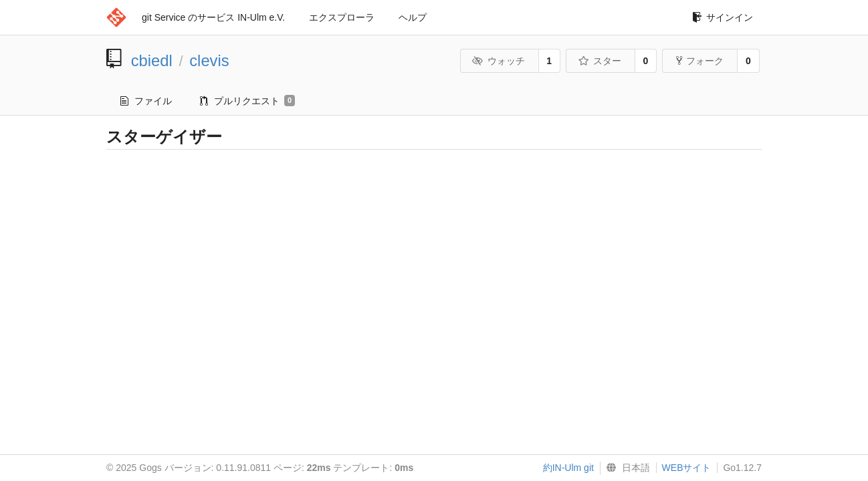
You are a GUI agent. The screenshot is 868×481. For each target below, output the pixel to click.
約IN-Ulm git (568, 468)
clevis (209, 60)
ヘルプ (413, 17)
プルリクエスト (247, 101)
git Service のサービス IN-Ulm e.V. (213, 17)
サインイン (723, 17)
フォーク (700, 61)
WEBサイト (687, 468)
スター (600, 61)
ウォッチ (499, 61)
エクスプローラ (342, 17)
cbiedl (152, 60)
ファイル (146, 101)
